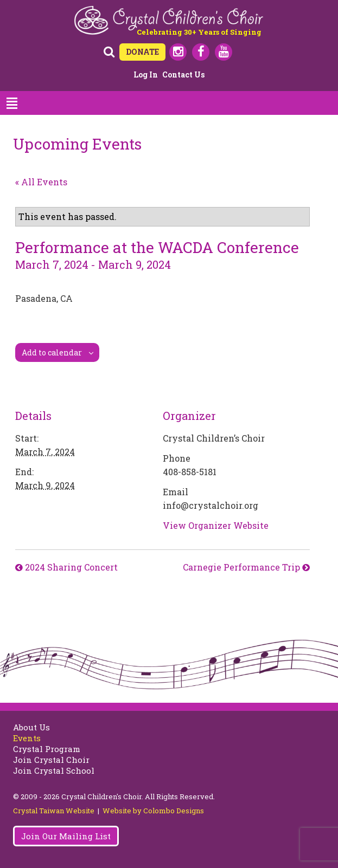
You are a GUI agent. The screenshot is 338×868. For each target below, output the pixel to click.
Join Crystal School (54, 770)
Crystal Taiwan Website (54, 811)
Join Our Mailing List (66, 836)
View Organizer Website (216, 525)
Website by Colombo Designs (153, 811)
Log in (146, 75)
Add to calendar (52, 352)
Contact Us (183, 75)
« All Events (41, 182)
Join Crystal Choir (51, 760)
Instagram (178, 52)
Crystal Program (47, 749)
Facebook (201, 52)
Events (27, 738)
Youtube (224, 52)
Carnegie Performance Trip (243, 567)
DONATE (142, 52)
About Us (31, 727)
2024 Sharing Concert (70, 567)
